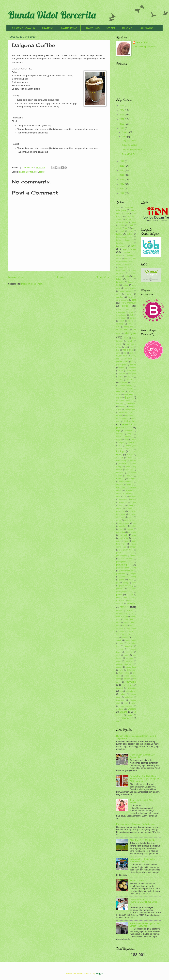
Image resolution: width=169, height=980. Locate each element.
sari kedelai (132, 628)
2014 (122, 184)
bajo (131, 231)
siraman (125, 637)
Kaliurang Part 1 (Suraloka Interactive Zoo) (142, 860)
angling (122, 225)
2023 (122, 115)
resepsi (119, 611)
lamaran (133, 461)
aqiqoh (119, 228)
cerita (125, 306)
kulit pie (120, 458)
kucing (120, 451)
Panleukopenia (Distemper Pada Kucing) (135, 824)
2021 (122, 124)
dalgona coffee (26, 172)
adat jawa (121, 210)
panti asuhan (126, 559)
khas (127, 440)
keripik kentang (123, 437)
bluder (122, 267)
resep (42, 172)
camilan (120, 297)
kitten (134, 440)
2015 (122, 180)
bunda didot (142, 42)
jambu (131, 392)
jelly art (119, 398)
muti (131, 517)
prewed (119, 589)
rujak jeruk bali (122, 617)
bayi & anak (129, 249)
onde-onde (124, 538)
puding (130, 594)
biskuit (119, 264)
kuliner (130, 455)
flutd (132, 347)
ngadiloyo (123, 526)
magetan (133, 479)
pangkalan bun (126, 550)
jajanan (130, 389)
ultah (123, 694)
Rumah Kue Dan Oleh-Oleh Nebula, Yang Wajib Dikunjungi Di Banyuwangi (144, 779)
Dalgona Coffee (129, 140)
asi (126, 228)
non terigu (121, 532)
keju (118, 431)
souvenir (128, 646)
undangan (120, 700)
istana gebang (126, 386)
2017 (122, 170)
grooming (129, 359)
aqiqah (131, 225)
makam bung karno (126, 482)
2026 (122, 105)
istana (134, 383)
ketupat (119, 440)
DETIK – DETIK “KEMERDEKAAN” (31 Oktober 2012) (145, 902)
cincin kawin (121, 315)
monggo (122, 505)
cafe (118, 294)
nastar (119, 520)
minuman (123, 502)
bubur (125, 285)
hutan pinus (131, 371)
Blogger (99, 973)
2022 (122, 119)
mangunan (121, 487)
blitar (127, 264)
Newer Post (16, 277)
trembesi (119, 688)
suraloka (129, 658)
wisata (123, 712)
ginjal (131, 353)
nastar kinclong (130, 520)
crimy (130, 324)
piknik (122, 580)
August (126, 132)
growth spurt (122, 362)
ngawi (121, 529)
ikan (121, 377)
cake (129, 294)
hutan (121, 371)
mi (125, 496)
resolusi (129, 610)
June (125, 137)
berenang (130, 255)
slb (132, 637)
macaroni (120, 473)
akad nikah (129, 219)
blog (134, 264)
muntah (129, 508)
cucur (118, 327)
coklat (122, 321)
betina (119, 258)
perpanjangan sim (126, 571)
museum (120, 511)
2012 (122, 193)
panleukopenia (122, 556)
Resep (111, 28)
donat (126, 338)
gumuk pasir (121, 365)
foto (118, 350)
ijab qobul (132, 374)
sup (126, 655)
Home (60, 277)
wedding (132, 709)
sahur (118, 622)
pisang (126, 583)
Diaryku (48, 28)
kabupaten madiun (124, 401)
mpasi (131, 505)
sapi (132, 625)
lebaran (123, 464)
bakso (130, 234)
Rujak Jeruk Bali (129, 145)
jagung (119, 389)
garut (118, 353)
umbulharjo (129, 697)
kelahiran (129, 431)
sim (118, 637)
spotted (129, 652)
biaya (126, 258)
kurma (130, 458)
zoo (118, 721)
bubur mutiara (130, 288)
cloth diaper (121, 318)
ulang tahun (131, 691)
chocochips (121, 312)
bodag (131, 267)
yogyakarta (123, 718)
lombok (130, 470)
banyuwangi (121, 246)
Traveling (92, 28)
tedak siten (132, 670)
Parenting (69, 28)
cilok (131, 312)
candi (130, 297)
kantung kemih (130, 410)
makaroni (120, 485)
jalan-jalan (121, 391)
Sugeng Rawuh (24, 28)
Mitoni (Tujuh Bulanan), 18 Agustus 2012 (142, 756)
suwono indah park (124, 664)
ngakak (133, 526)
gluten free (122, 356)
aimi (127, 213)
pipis (118, 583)
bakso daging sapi (124, 237)
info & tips (131, 380)
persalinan (121, 574)
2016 (122, 175)
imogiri (130, 377)
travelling (127, 685)
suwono (129, 661)
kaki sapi (120, 404)
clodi (131, 315)
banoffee (120, 243)
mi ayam (133, 496)
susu (118, 661)
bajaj (122, 231)
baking (119, 234)
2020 (122, 128)
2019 (122, 161)
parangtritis (121, 562)
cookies (130, 321)
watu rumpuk (126, 706)
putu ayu (120, 603)
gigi (125, 353)
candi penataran (122, 300)
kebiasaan (129, 415)
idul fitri (122, 374)
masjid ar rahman (124, 493)
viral (126, 703)
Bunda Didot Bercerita (52, 15)
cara (134, 300)
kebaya (119, 415)
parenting (122, 565)
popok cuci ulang (126, 586)
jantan (119, 394)
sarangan (120, 628)
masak (129, 490)
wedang (120, 709)
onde (134, 535)
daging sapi (129, 327)
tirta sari (127, 679)
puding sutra (122, 597)
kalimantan (131, 403)
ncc (135, 523)
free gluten (128, 350)
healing (133, 365)
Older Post (103, 277)
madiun (120, 478)
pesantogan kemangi (128, 577)
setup (131, 634)
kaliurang (123, 407)
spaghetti (120, 649)
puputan (130, 601)
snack (119, 640)
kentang (119, 434)
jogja (128, 397)
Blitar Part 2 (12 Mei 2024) (142, 840)
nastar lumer (124, 523)
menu (118, 496)
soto (121, 643)
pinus (131, 580)
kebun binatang (122, 418)
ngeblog (130, 529)
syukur (119, 667)
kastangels (123, 412)
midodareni (123, 499)
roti (132, 613)
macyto (130, 476)
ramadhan (132, 603)
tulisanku (132, 688)
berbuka (119, 255)
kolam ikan (132, 443)
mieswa (133, 499)
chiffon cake (123, 309)
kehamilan (130, 421)
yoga (130, 715)
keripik (130, 434)
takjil (121, 670)
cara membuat (129, 303)
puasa (119, 594)
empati (119, 344)
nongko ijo (132, 532)
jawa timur (129, 394)
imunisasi (120, 380)
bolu (127, 276)
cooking (120, 324)
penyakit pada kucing (126, 568)
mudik (118, 508)
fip (126, 347)
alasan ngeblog (122, 222)
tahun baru (131, 667)
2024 (122, 110)
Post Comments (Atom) (32, 284)
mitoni (134, 502)
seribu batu (121, 634)
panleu (119, 553)
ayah (134, 228)
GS (132, 362)
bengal (127, 252)
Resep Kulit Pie (129, 154)
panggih (133, 547)
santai (125, 625)
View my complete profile (145, 47)
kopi (36, 172)
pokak (134, 583)
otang (126, 541)
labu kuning (121, 461)
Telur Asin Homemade (132, 150)
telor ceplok (124, 673)
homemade (132, 368)
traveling (131, 682)
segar (122, 631)
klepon (122, 443)
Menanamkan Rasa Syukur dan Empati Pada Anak (145, 925)
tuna (121, 691)
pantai (133, 556)
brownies (120, 282)
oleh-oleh (123, 535)
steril (118, 655)
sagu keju (129, 619)
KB (132, 412)
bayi (134, 246)
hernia (122, 368)
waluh (134, 703)
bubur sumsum (126, 291)
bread (130, 279)
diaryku (131, 333)
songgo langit (131, 640)
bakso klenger (123, 240)
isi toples (123, 383)
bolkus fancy (121, 270)
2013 (122, 189)
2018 (122, 166)
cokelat (133, 318)
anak (134, 222)
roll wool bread (122, 614)
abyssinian (129, 207)
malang (130, 485)
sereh (131, 631)
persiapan (132, 574)
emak (130, 341)
